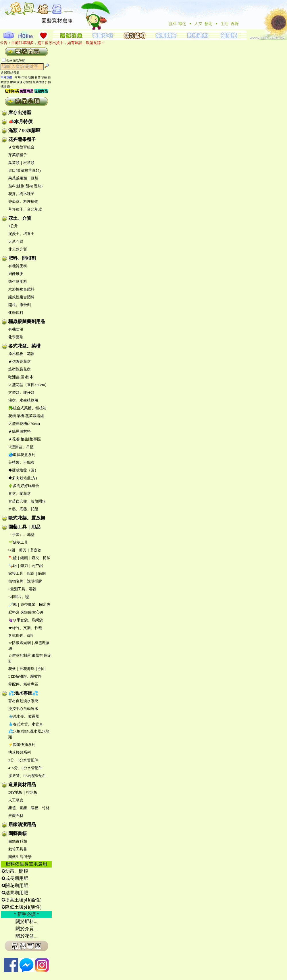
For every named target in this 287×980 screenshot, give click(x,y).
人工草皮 (16, 800)
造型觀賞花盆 (20, 369)
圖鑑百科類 (18, 841)
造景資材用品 (22, 785)
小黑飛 (28, 82)
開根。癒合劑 (20, 305)
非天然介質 (18, 249)
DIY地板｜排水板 (23, 792)
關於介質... (26, 929)
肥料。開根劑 (22, 258)
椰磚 (13, 82)
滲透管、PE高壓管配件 (27, 776)
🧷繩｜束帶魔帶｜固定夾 (29, 604)
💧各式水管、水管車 (26, 724)
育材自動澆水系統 (23, 701)
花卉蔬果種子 (22, 139)
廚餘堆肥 (16, 274)
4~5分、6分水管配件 (25, 768)
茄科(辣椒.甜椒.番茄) (25, 186)
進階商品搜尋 (12, 72)
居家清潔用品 (22, 825)
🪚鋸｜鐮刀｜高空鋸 (26, 566)
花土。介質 (20, 218)
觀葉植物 (38, 82)
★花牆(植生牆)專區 (25, 439)
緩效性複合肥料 (21, 297)
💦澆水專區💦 (23, 693)
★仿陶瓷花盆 (20, 361)
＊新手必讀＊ (26, 914)
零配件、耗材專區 (23, 684)
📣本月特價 (20, 122)
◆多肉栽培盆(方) (23, 478)
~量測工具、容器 (22, 589)
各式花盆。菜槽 (24, 346)
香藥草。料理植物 (23, 201)
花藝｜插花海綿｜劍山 (27, 669)
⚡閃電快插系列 (22, 745)
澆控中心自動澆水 (23, 709)
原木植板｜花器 (21, 354)
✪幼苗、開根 (15, 871)
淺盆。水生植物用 (23, 400)
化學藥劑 (16, 337)
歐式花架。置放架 (27, 518)
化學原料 (16, 313)
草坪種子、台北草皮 (25, 209)
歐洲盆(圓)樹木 (21, 377)
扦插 (48, 82)
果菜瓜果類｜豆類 (23, 178)
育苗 (38, 77)
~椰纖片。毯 (19, 597)
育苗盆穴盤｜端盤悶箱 (27, 501)
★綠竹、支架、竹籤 (25, 628)
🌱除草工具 (18, 542)
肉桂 (24, 77)
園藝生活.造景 (20, 857)
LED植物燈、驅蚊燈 (25, 676)
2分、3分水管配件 (23, 760)
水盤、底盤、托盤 (23, 509)
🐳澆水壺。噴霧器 (24, 716)
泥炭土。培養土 (21, 234)
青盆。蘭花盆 (20, 493)
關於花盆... (26, 936)
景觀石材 (16, 816)
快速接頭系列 (20, 752)
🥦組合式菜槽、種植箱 (27, 408)
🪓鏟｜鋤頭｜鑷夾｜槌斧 (29, 558)
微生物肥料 (18, 281)
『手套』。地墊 (21, 535)
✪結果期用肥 (15, 893)
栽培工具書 (18, 849)
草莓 (18, 77)
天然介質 (16, 241)
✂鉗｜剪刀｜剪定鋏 (25, 550)
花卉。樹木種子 (21, 194)
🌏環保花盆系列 (22, 455)
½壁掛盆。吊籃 (21, 447)
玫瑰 (20, 82)
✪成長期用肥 (15, 878)
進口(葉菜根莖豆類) (25, 170)
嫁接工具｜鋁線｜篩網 (27, 573)
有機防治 (16, 329)
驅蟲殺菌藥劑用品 (27, 321)
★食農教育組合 (21, 147)
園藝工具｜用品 (24, 527)
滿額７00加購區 (24, 130)
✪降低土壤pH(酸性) (21, 907)
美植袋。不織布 (21, 462)
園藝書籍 (18, 833)
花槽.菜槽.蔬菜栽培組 (26, 416)
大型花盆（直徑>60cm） (28, 385)
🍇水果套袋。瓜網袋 (26, 620)
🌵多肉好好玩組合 (24, 486)
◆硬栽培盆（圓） (23, 470)
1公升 (13, 226)
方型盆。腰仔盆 (21, 392)
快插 (44, 77)
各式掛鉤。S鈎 (21, 636)
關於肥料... (26, 921)
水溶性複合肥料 (21, 289)
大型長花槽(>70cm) (24, 424)
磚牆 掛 (5, 86)
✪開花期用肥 (15, 886)
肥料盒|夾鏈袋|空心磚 (26, 612)
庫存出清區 (20, 113)
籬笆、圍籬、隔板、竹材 (29, 808)
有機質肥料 (18, 266)
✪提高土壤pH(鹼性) (21, 900)
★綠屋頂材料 (20, 431)
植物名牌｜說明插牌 (25, 581)
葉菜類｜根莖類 (21, 163)
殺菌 (31, 77)
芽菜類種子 (18, 155)
